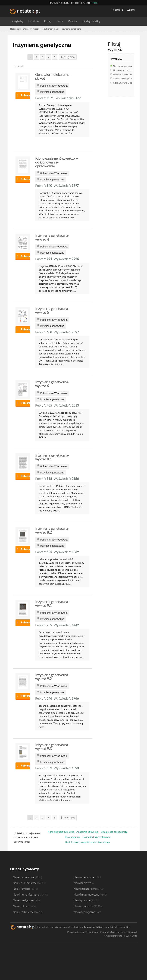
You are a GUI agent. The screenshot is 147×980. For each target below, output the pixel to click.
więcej (95, 3)
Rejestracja (117, 10)
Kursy (48, 21)
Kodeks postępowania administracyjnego (88, 842)
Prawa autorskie (76, 932)
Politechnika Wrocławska (126, 75)
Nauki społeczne (84, 906)
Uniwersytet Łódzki (124, 70)
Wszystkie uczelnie (124, 66)
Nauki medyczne (23, 900)
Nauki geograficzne (85, 889)
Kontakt (133, 932)
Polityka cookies (122, 927)
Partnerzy (122, 932)
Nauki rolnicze (21, 906)
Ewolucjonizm (73, 837)
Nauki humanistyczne (26, 894)
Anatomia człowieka (87, 832)
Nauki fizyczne (22, 889)
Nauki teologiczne (84, 912)
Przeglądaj (17, 21)
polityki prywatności (103, 927)
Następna (68, 57)
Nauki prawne (82, 900)
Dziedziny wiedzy (25, 869)
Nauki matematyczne (86, 894)
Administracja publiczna (61, 832)
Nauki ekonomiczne (25, 883)
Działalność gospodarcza (114, 832)
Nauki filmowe (82, 883)
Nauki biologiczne (24, 877)
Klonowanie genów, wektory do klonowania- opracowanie (57, 162)
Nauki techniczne (23, 912)
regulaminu (85, 927)
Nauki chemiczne (84, 877)
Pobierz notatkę (25, 95)
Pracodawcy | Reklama (97, 932)
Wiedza (73, 21)
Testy (60, 21)
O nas (113, 932)
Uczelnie (34, 21)
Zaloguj (131, 10)
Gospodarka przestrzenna (96, 837)
